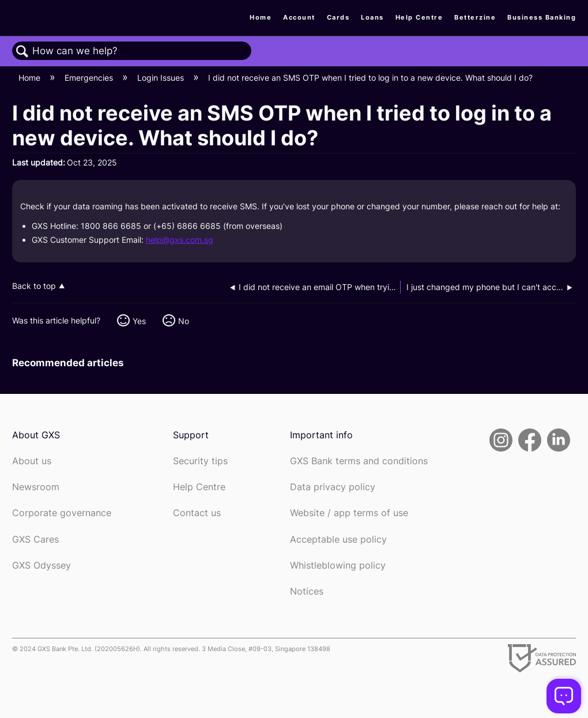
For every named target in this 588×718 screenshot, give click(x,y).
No (184, 321)
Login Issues (162, 78)
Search (22, 52)
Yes (139, 321)
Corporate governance (62, 513)
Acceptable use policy (338, 540)
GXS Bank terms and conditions (359, 461)
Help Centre (419, 17)
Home (261, 17)
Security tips (200, 461)
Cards (338, 17)
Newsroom (36, 487)
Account (299, 17)
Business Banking (542, 17)
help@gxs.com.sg (180, 240)
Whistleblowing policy (338, 565)
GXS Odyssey (42, 565)
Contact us (197, 513)
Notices (307, 591)
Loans (372, 17)
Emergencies (90, 78)
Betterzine (475, 17)
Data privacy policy (333, 487)
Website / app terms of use (349, 513)
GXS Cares (35, 540)
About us (32, 461)
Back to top (34, 286)
